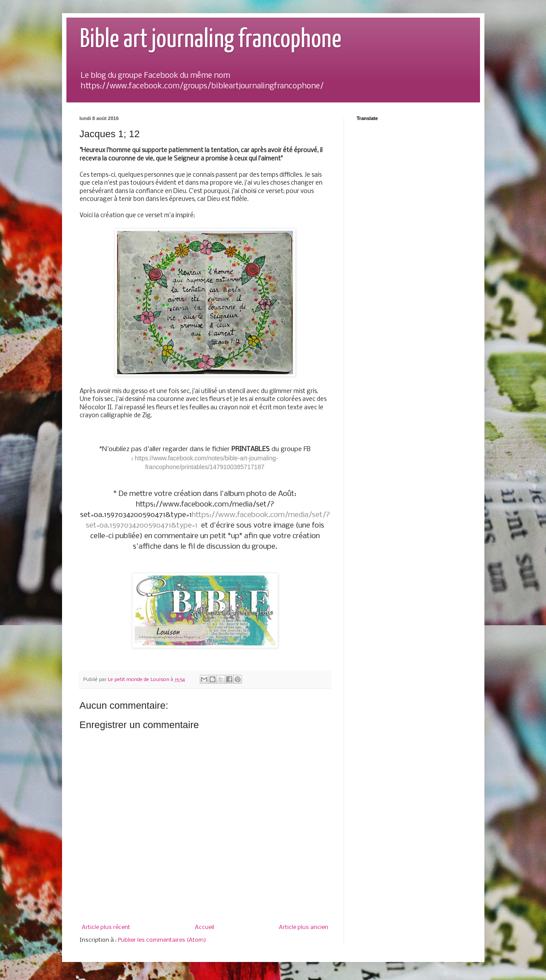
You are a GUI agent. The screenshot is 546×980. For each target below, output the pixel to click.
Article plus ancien (304, 927)
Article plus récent (106, 927)
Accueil (205, 927)
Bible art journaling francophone (211, 40)
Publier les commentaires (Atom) (162, 940)
